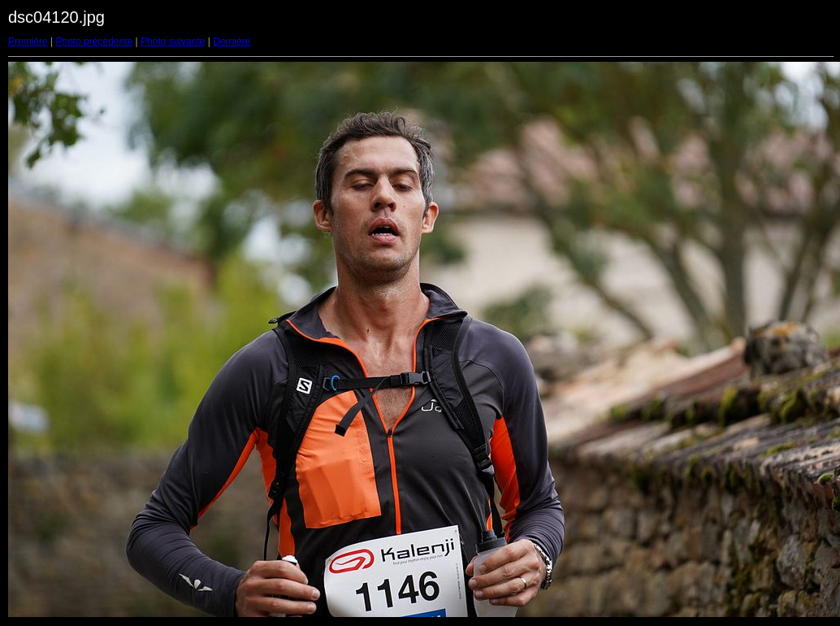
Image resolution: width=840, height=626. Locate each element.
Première (28, 41)
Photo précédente (94, 41)
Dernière (232, 41)
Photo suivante (173, 41)
